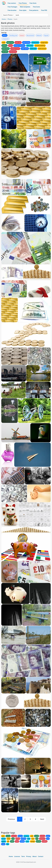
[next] (42, 819)
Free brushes (12, 10)
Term (23, 856)
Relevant (39, 35)
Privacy (29, 856)
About (34, 856)
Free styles (23, 10)
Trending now (13, 35)
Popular (46, 35)
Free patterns (34, 10)
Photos (10, 19)
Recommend (30, 35)
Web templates (25, 7)
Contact (41, 856)
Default (5, 35)
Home (4, 19)
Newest (22, 35)
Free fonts (33, 3)
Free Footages (12, 7)
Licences (17, 856)
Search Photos (8, 15)
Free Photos (23, 3)
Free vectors (12, 3)
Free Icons (36, 7)
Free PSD (44, 10)
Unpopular (6, 39)
